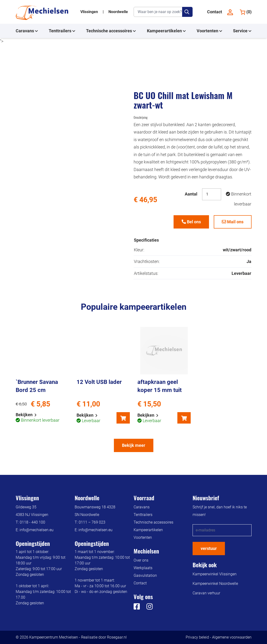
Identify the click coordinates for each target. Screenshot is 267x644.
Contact (215, 12)
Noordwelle (118, 12)
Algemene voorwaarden (232, 637)
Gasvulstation (145, 575)
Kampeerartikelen (166, 31)
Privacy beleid (197, 637)
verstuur (209, 548)
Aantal (191, 194)
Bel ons (191, 222)
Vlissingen (90, 12)
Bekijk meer (134, 445)
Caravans (27, 31)
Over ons (141, 560)
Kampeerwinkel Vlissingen (215, 574)
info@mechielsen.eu (36, 530)
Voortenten (209, 31)
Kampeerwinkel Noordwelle (215, 584)
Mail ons (233, 222)
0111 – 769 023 (92, 522)
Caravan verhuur (206, 593)
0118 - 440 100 (32, 522)
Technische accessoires (111, 31)
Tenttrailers (62, 31)
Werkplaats (143, 568)
